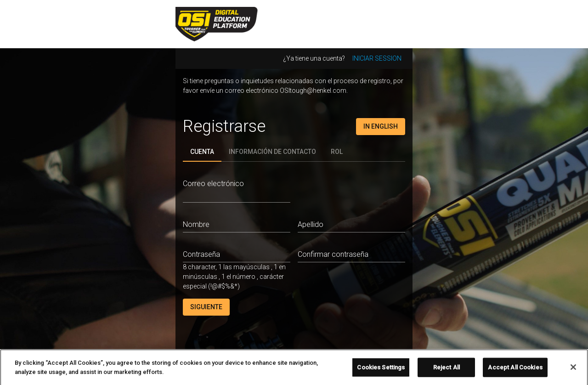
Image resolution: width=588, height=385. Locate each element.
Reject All (447, 370)
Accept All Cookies (515, 370)
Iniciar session (377, 58)
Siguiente (206, 307)
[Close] (573, 370)
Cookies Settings (381, 370)
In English (381, 126)
